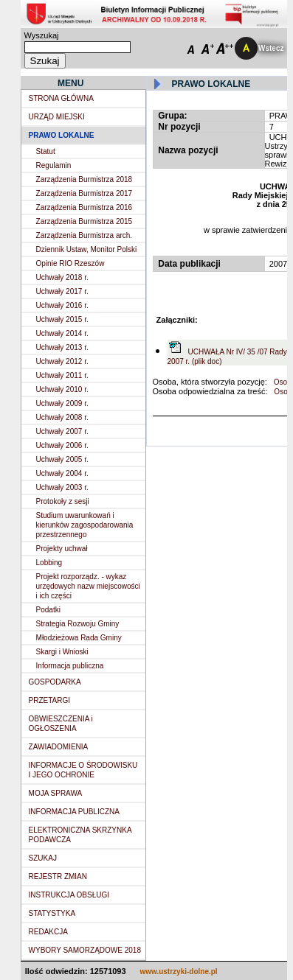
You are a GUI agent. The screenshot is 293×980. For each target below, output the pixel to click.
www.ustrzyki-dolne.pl (178, 972)
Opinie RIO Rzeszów (70, 263)
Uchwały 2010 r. (62, 389)
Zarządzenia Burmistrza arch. (85, 235)
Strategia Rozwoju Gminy (78, 624)
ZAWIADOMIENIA (59, 747)
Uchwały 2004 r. (62, 473)
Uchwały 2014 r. (62, 333)
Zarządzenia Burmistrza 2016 (85, 207)
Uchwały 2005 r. (62, 459)
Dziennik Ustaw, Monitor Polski (87, 249)
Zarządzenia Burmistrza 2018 (85, 179)
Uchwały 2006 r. (62, 445)
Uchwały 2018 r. (62, 277)
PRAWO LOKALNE (62, 135)
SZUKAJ (43, 858)
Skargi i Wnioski (62, 652)
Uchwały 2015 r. (62, 319)
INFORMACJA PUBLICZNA (74, 812)
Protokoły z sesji (63, 501)
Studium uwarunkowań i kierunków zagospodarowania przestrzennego (85, 525)
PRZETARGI (49, 700)
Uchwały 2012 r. (62, 361)
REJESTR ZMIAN (58, 876)
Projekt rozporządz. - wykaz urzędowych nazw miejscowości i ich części (88, 586)
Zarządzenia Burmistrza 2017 (85, 193)
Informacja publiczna (70, 666)
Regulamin (54, 165)
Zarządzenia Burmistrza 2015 (85, 221)
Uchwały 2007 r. (62, 431)
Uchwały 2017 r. (62, 291)
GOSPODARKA (55, 682)
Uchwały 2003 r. (62, 487)
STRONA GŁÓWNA (61, 98)
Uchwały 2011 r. (62, 375)
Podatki (48, 610)
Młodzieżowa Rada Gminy (79, 638)
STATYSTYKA (52, 913)
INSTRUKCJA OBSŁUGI (69, 895)
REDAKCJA (48, 932)
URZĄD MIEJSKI (57, 117)
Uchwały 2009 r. (62, 403)
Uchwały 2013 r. (62, 347)
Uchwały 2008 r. (62, 417)
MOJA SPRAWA (56, 793)
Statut (46, 151)
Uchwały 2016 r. (62, 305)
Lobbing (49, 563)
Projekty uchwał (62, 549)
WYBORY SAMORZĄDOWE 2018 (85, 950)
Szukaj (45, 61)
